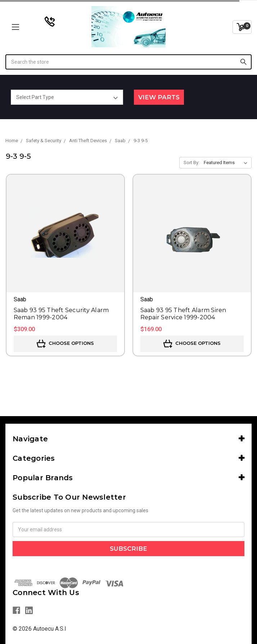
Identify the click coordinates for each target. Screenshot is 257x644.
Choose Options (65, 344)
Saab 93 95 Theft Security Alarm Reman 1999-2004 (61, 314)
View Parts (159, 97)
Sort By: (191, 163)
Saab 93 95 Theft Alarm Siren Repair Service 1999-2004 (183, 314)
